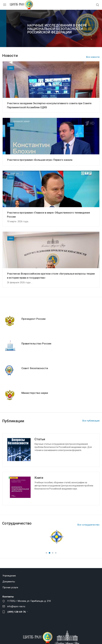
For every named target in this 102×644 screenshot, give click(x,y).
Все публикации (91, 421)
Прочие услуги (10, 587)
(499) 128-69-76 (17, 612)
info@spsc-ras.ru (16, 606)
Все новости (93, 57)
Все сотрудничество (88, 525)
